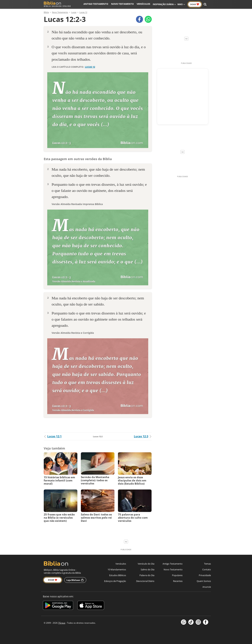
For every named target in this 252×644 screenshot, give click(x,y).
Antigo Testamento (99, 4)
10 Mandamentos (117, 569)
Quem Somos (204, 581)
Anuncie (207, 587)
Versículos (144, 4)
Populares (177, 575)
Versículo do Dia (146, 564)
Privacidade (205, 575)
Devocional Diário (145, 581)
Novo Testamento (124, 4)
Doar (195, 4)
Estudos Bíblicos (118, 575)
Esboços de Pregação (115, 581)
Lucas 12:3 (143, 436)
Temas (207, 564)
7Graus (62, 623)
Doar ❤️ (53, 580)
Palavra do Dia (147, 575)
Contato (207, 569)
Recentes (178, 581)
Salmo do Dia (148, 569)
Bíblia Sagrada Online (57, 4)
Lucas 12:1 (53, 436)
